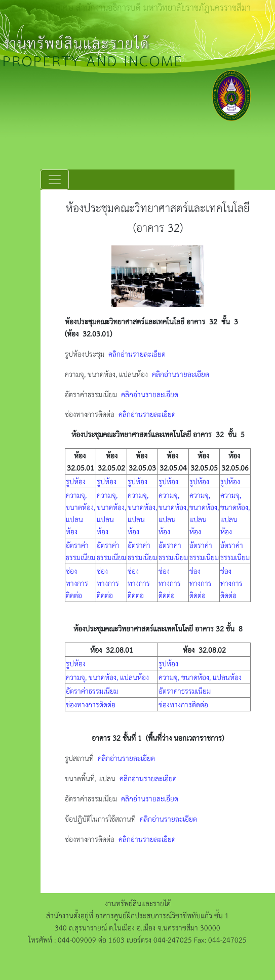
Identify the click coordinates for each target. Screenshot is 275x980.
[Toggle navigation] (55, 180)
